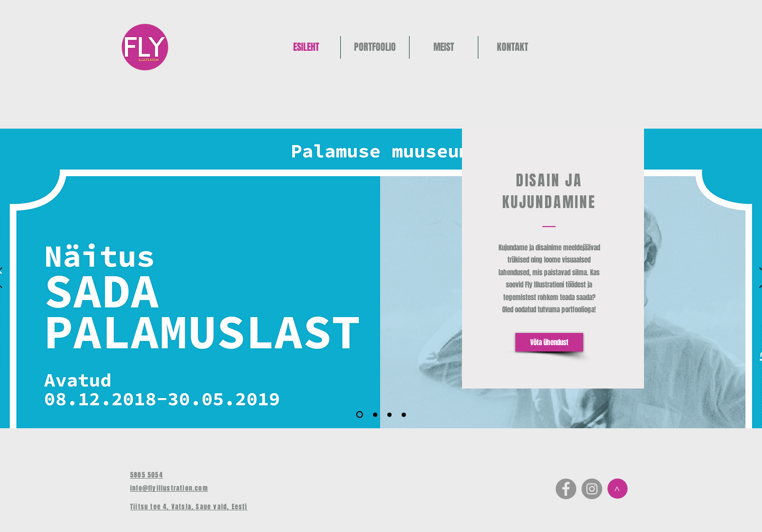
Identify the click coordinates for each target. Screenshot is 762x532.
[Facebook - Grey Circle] (566, 489)
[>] (618, 489)
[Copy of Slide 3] (404, 414)
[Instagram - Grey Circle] (592, 489)
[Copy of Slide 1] (375, 414)
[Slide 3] (389, 414)
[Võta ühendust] (549, 342)
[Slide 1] (360, 415)
